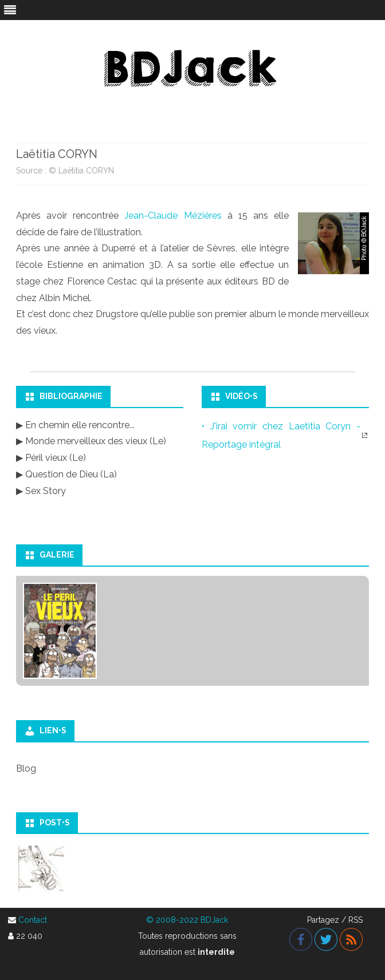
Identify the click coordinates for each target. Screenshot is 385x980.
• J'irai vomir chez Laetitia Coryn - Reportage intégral (281, 435)
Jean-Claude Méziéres (173, 216)
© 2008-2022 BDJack (187, 920)
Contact (33, 920)
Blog (26, 768)
